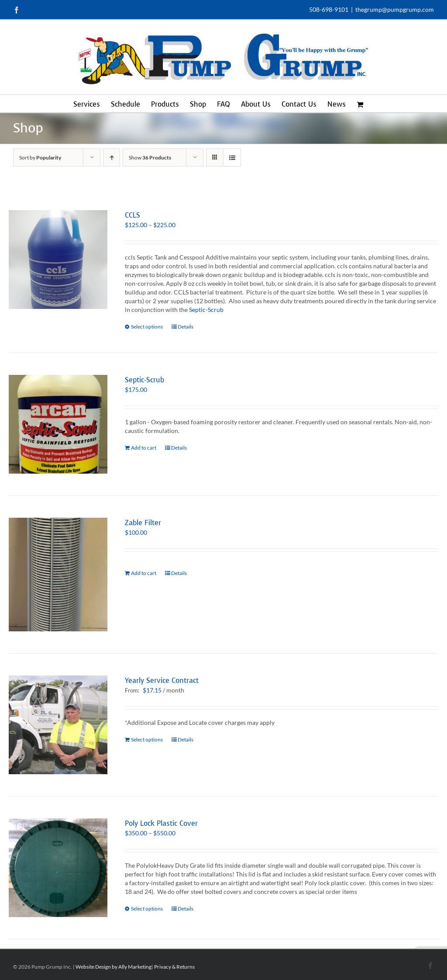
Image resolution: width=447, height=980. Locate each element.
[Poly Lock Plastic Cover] (58, 868)
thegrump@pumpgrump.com (395, 9)
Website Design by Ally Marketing (113, 967)
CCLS (132, 215)
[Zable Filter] (58, 574)
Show (150, 158)
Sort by (40, 158)
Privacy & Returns (174, 967)
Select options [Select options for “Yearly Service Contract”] (147, 739)
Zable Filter (143, 523)
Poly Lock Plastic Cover (161, 823)
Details (186, 327)
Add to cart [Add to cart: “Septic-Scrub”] (144, 448)
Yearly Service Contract (162, 680)
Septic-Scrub (206, 310)
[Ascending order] (112, 158)
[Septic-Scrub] (58, 424)
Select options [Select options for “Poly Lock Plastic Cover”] (147, 909)
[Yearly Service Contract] (58, 725)
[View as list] (232, 158)
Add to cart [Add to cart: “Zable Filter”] (144, 573)
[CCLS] (58, 260)
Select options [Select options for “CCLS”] (147, 327)
